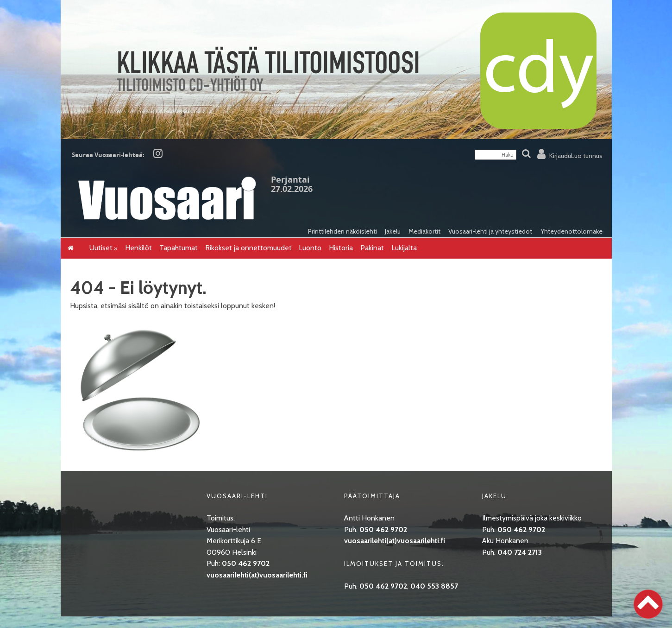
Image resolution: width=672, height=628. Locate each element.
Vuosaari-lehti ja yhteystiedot (490, 231)
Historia (341, 248)
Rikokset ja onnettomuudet (248, 248)
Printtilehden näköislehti (342, 231)
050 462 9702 (246, 563)
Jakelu (393, 231)
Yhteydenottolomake (572, 231)
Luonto (310, 248)
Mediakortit (424, 231)
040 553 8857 (434, 586)
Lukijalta (404, 248)
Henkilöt (138, 248)
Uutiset (101, 248)
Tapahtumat (179, 248)
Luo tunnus (587, 156)
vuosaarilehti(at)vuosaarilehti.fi (257, 575)
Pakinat (372, 248)
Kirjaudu (560, 156)
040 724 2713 (520, 552)
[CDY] (336, 136)
